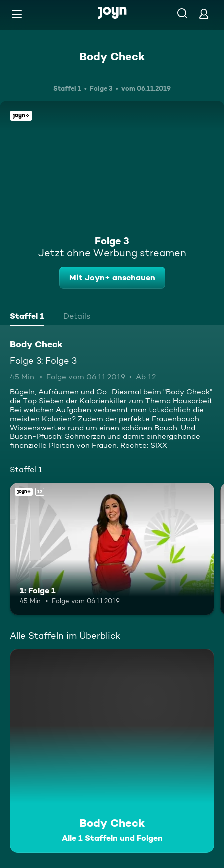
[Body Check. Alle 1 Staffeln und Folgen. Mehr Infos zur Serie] (112, 751)
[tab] (27, 317)
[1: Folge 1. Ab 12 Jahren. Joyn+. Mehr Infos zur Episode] (112, 549)
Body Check (112, 56)
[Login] (204, 14)
